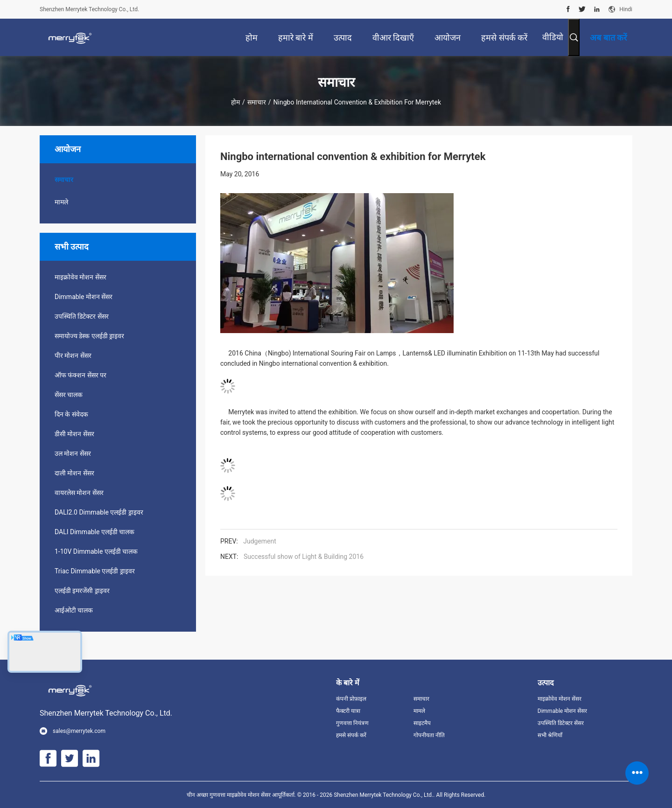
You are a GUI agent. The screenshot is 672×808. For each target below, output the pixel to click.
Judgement (260, 541)
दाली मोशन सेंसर (74, 473)
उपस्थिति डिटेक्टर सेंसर (82, 316)
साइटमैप (422, 723)
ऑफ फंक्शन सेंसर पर (80, 375)
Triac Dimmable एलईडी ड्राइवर (95, 571)
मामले (61, 202)
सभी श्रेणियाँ (550, 735)
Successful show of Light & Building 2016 (304, 557)
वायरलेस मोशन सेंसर (79, 493)
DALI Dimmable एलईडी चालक (94, 532)
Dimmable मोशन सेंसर (84, 297)
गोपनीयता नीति (429, 735)
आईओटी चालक (74, 610)
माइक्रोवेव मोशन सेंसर (80, 277)
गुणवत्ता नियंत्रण (352, 723)
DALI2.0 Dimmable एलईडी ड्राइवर (99, 512)
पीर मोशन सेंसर (73, 355)
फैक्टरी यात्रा (348, 711)
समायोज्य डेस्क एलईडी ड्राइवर (89, 336)
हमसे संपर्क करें (351, 735)
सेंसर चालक (69, 395)
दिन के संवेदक (71, 414)
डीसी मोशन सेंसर (74, 434)
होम (235, 102)
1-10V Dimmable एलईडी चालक (96, 551)
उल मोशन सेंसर (73, 453)
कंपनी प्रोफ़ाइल (351, 699)
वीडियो (553, 37)
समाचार (257, 102)
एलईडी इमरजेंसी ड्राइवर (82, 591)
